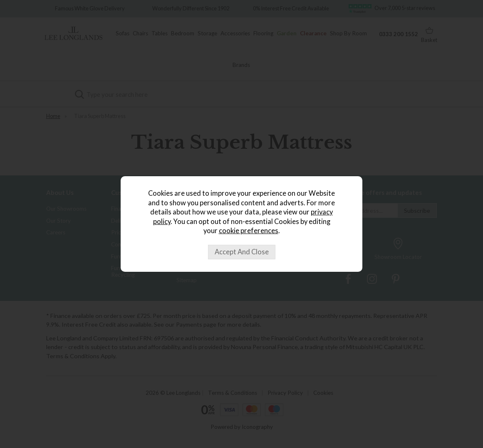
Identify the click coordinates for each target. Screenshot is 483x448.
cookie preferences (249, 231)
